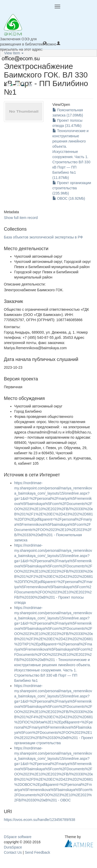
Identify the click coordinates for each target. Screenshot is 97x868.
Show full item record (21, 218)
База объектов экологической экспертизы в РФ (43, 237)
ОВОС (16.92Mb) (69, 198)
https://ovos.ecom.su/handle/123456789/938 (40, 820)
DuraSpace (13, 847)
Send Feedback (38, 852)
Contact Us (13, 852)
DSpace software (18, 837)
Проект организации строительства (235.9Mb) (72, 188)
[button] (45, 43)
